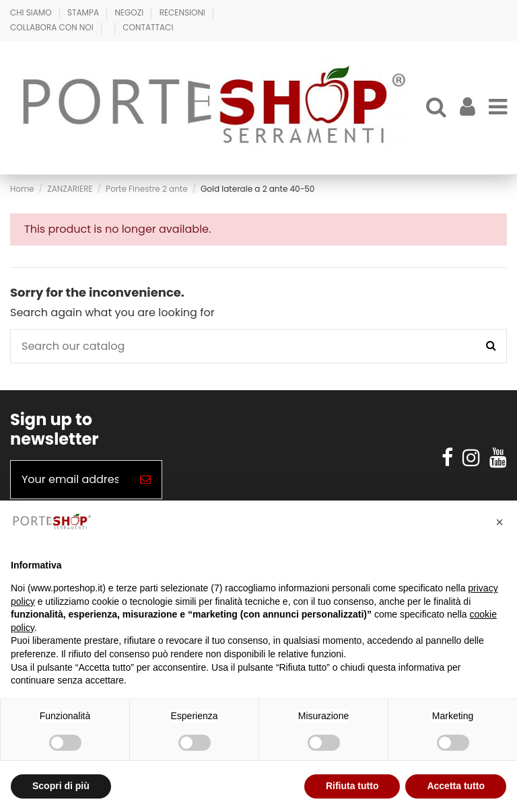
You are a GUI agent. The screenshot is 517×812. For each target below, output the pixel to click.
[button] (499, 522)
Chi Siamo (32, 12)
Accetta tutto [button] (456, 786)
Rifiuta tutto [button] (352, 786)
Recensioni (183, 12)
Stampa (84, 12)
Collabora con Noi (53, 27)
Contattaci (148, 27)
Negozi (130, 12)
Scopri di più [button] (61, 786)
